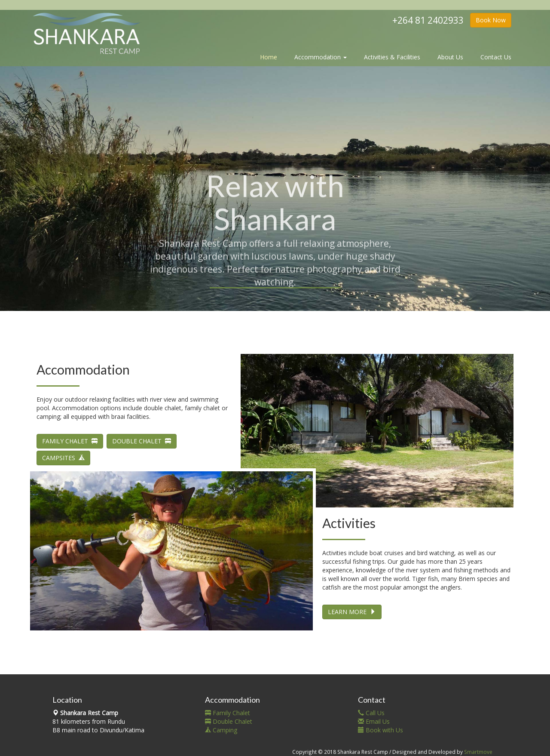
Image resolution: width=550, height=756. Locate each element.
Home (269, 57)
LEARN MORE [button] (352, 612)
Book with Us (380, 730)
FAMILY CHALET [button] (70, 441)
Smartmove (478, 752)
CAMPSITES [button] (63, 458)
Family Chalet (228, 713)
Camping (221, 730)
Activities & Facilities (392, 57)
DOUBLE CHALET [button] (142, 441)
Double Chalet (229, 721)
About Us (450, 57)
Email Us (374, 721)
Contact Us (496, 57)
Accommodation (321, 57)
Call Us (371, 713)
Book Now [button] (491, 20)
